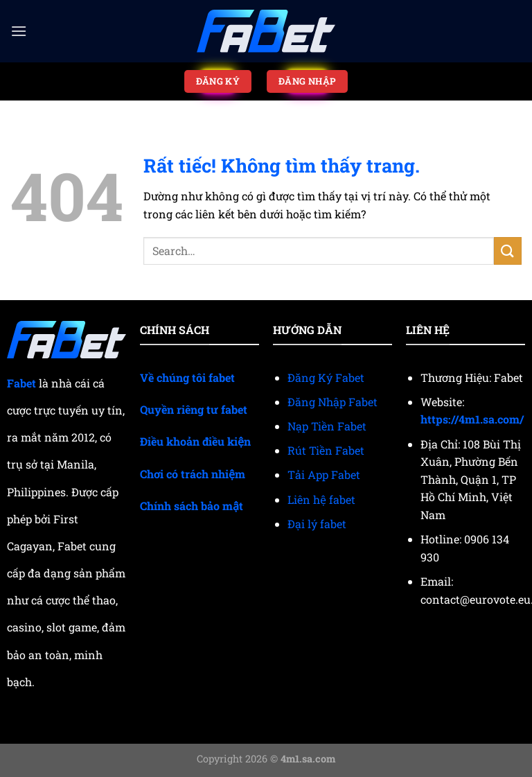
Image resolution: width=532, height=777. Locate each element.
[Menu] (19, 31)
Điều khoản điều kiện (195, 441)
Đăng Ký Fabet (326, 377)
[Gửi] (508, 251)
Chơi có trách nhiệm (193, 474)
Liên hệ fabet (321, 499)
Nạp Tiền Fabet (327, 426)
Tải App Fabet (324, 474)
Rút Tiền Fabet (326, 450)
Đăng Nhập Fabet (332, 402)
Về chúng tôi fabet (187, 377)
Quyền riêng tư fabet (194, 409)
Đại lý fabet (317, 524)
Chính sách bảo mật (192, 506)
